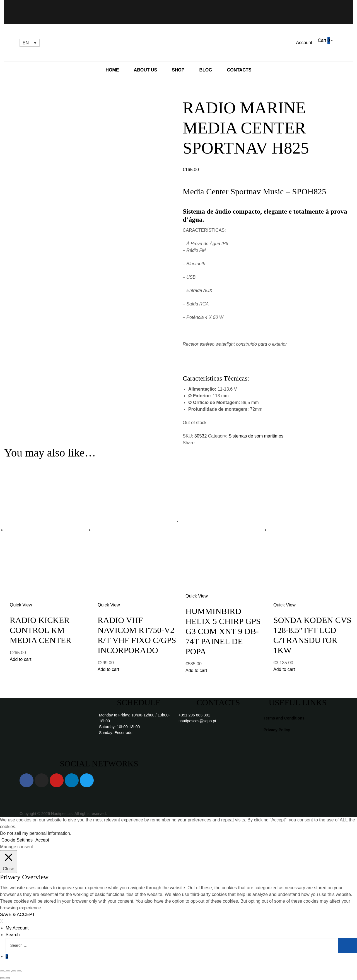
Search (13, 935)
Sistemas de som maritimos (256, 436)
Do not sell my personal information (35, 833)
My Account (17, 928)
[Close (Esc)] (2, 971)
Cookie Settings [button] (17, 840)
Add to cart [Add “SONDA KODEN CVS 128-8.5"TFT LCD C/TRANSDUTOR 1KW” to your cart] (284, 669)
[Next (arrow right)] (8, 978)
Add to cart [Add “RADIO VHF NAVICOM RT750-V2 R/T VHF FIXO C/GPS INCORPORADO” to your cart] (108, 669)
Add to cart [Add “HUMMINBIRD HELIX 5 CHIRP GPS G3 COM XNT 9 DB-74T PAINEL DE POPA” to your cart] (196, 671)
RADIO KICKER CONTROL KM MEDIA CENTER (41, 630)
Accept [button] (42, 840)
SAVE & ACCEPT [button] (17, 915)
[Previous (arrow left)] (2, 978)
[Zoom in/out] (19, 971)
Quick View (21, 605)
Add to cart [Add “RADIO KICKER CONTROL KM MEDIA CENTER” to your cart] (20, 659)
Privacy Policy (277, 730)
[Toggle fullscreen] (14, 971)
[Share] (8, 971)
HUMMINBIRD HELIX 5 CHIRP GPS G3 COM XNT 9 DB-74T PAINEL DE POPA (223, 631)
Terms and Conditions (284, 718)
